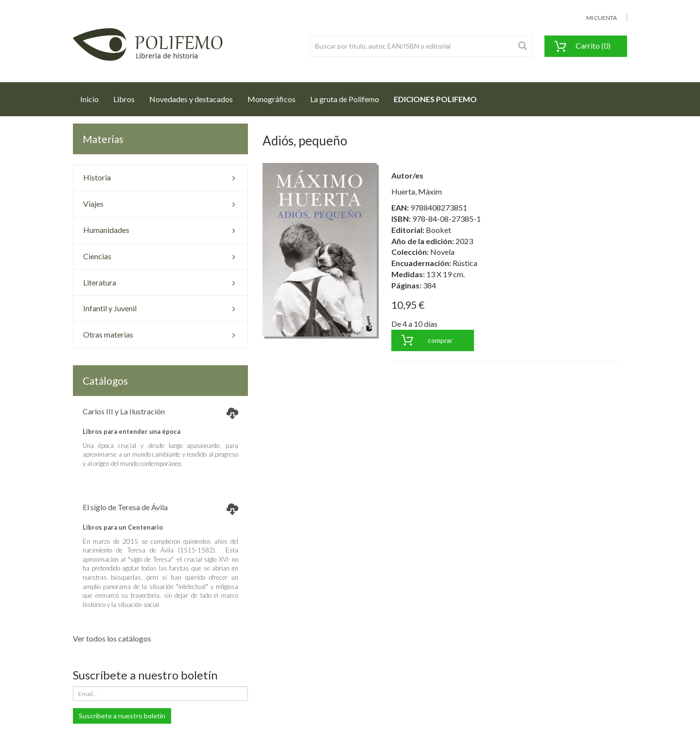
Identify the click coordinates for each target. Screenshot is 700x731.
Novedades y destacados (191, 99)
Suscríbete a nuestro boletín (122, 716)
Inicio (93, 96)
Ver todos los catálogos (112, 638)
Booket (438, 230)
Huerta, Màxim (417, 191)
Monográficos (271, 99)
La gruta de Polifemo (345, 99)
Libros (124, 99)
